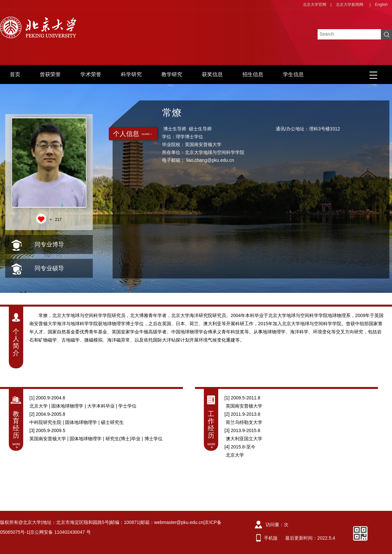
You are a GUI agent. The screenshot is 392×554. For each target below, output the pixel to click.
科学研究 (131, 74)
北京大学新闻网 (350, 5)
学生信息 (293, 74)
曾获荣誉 (50, 74)
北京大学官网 (315, 5)
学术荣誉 (91, 74)
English (381, 5)
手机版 (271, 538)
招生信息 (253, 74)
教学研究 (172, 74)
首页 (15, 74)
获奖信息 (212, 74)
